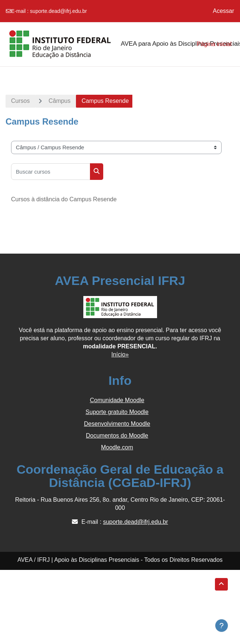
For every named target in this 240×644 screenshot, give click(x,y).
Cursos (20, 101)
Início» (120, 354)
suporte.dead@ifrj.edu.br (58, 11)
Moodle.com (117, 447)
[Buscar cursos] (51, 172)
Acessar (223, 11)
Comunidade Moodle (117, 400)
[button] (221, 584)
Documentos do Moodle (117, 436)
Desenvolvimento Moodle (117, 424)
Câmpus (60, 101)
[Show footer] (222, 626)
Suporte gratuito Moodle (117, 412)
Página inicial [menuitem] (214, 44)
